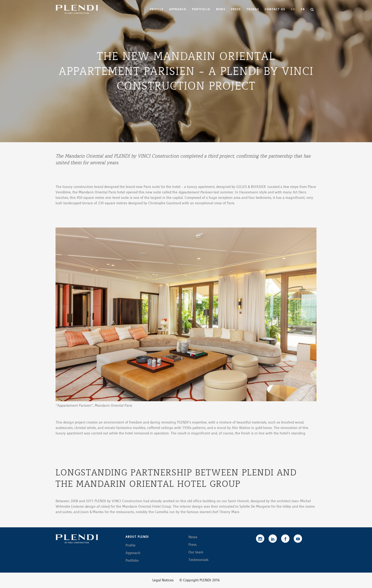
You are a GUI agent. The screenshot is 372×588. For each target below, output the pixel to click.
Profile (130, 545)
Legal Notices (163, 580)
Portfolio (132, 561)
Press (193, 545)
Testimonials (198, 560)
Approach (133, 553)
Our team (196, 552)
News (193, 537)
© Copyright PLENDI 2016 (200, 580)
